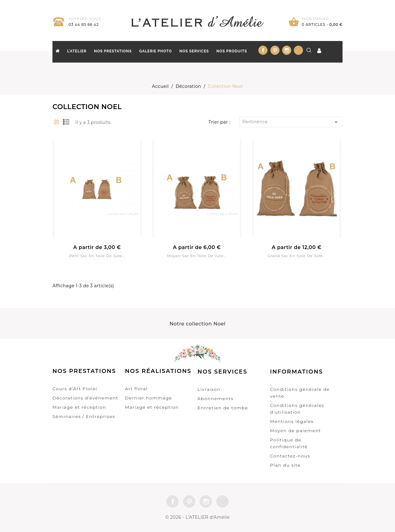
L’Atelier (77, 51)
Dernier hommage (148, 398)
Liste (66, 122)
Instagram (287, 50)
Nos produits (232, 51)
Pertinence (291, 122)
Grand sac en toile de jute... (297, 256)
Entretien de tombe (223, 408)
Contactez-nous (290, 456)
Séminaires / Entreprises (84, 416)
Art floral (136, 389)
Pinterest (275, 50)
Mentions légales (292, 421)
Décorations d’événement (85, 398)
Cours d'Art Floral (75, 389)
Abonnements (216, 399)
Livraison (209, 389)
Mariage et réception (79, 407)
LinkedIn (298, 50)
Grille (56, 122)
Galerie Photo (156, 51)
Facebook (263, 50)
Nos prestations (113, 51)
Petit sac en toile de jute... (97, 256)
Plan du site (285, 465)
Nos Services (194, 51)
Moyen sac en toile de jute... (197, 256)
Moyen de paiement (295, 431)
